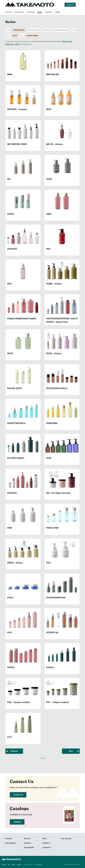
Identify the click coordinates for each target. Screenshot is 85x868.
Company (27, 843)
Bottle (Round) (19, 30)
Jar (22, 36)
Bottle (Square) (33, 30)
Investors (46, 843)
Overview (9, 12)
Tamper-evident (32, 36)
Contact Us (70, 5)
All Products (31, 12)
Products (9, 839)
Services (27, 839)
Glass (15, 36)
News (45, 839)
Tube (75, 30)
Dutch (14, 865)
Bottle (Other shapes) (62, 30)
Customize (48, 12)
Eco (8, 36)
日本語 (4, 865)
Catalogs (17, 822)
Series (40, 12)
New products (19, 12)
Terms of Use (29, 865)
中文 (9, 865)
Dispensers (9, 44)
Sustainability (29, 847)
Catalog (57, 12)
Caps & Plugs (67, 41)
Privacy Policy (38, 865)
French (19, 865)
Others (17, 44)
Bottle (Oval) (47, 30)
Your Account (66, 839)
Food (8, 30)
